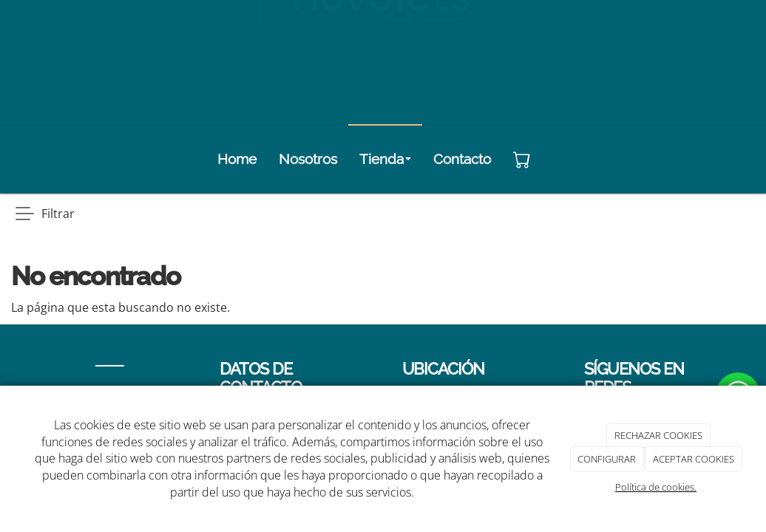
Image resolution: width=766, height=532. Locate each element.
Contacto (462, 159)
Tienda (385, 159)
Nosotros (308, 159)
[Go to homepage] (35, 159)
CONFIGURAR (607, 459)
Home (237, 159)
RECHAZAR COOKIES (658, 435)
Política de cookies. (656, 487)
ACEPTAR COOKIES (694, 459)
